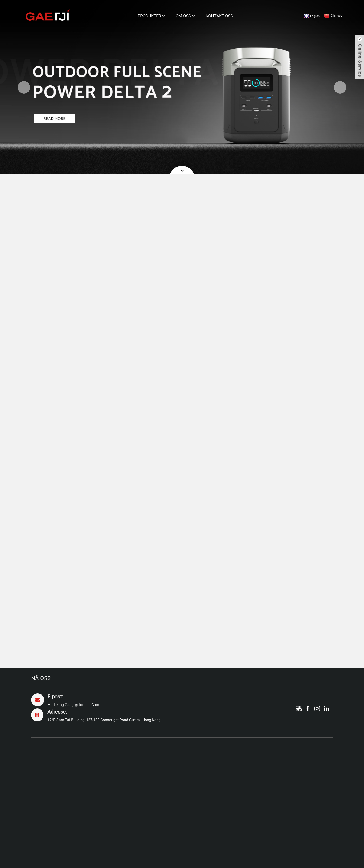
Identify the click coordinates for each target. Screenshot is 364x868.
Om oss (186, 16)
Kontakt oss (219, 16)
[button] (24, 87)
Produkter (152, 16)
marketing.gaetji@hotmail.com (73, 705)
